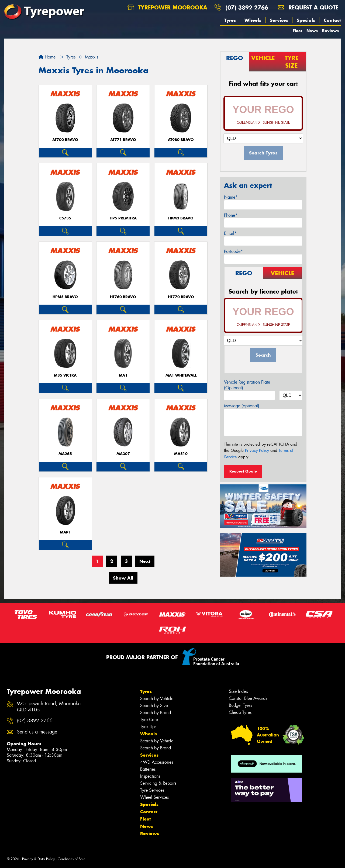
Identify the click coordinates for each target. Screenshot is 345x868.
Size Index (238, 691)
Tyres (230, 20)
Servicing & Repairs (158, 783)
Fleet (297, 31)
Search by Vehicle (157, 699)
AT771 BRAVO (123, 140)
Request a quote (308, 7)
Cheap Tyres (240, 712)
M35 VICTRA (65, 375)
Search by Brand (156, 713)
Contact (332, 20)
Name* (231, 197)
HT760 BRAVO (123, 297)
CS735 (65, 218)
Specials (306, 20)
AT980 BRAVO (181, 140)
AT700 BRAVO (65, 140)
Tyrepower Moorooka (167, 7)
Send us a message (37, 732)
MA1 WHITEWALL (181, 375)
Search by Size (154, 706)
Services (279, 20)
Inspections (150, 776)
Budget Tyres (240, 705)
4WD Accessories (157, 762)
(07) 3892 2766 (247, 7)
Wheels (253, 20)
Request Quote (243, 471)
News (312, 31)
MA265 (65, 454)
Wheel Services (154, 797)
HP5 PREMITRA (123, 218)
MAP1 (65, 532)
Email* (230, 233)
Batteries (148, 769)
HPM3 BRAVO (181, 218)
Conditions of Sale (72, 859)
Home (47, 57)
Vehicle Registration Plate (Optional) (247, 385)
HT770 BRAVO (181, 297)
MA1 (123, 375)
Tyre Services (152, 790)
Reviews (330, 31)
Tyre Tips (148, 727)
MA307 (123, 454)
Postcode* (233, 251)
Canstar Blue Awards (248, 698)
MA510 (181, 454)
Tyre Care (149, 720)
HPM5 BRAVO (65, 297)
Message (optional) (242, 406)
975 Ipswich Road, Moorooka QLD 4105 (49, 707)
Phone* (231, 215)
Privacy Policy (257, 450)
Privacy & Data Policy (38, 859)
